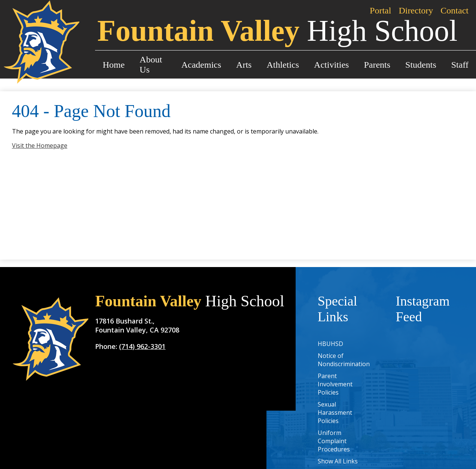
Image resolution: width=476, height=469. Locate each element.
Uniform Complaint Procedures (334, 441)
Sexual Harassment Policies (335, 413)
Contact (454, 10)
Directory (416, 10)
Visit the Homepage (40, 145)
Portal (380, 10)
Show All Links (338, 461)
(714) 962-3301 (142, 346)
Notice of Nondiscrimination (344, 360)
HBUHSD (330, 344)
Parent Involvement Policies (335, 384)
